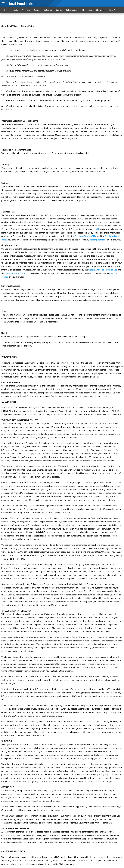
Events (15, 10)
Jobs (90, 10)
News (6, 10)
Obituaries (48, 10)
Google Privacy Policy (15, 273)
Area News (26, 10)
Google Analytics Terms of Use (103, 270)
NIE (83, 10)
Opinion (59, 10)
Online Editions (72, 10)
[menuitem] (113, 10)
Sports (37, 10)
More (112, 10)
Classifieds (100, 10)
